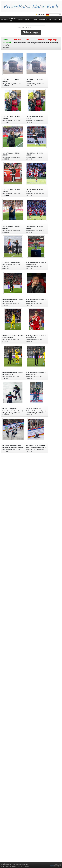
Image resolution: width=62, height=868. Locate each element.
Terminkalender (23, 19)
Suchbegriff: (31, 28)
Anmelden (42, 15)
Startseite (4, 19)
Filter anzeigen (20, 43)
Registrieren (43, 19)
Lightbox (34, 19)
